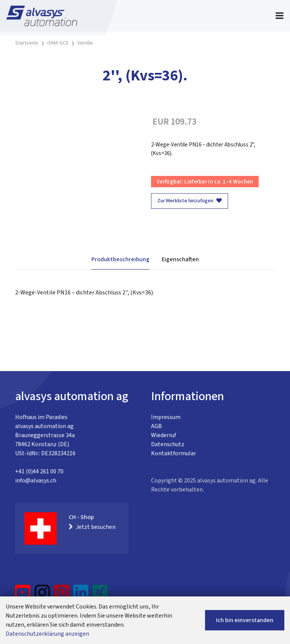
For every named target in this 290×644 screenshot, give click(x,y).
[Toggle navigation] (280, 16)
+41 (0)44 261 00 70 (39, 471)
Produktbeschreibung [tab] (120, 259)
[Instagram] (42, 595)
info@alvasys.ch (36, 481)
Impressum (166, 417)
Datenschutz (168, 444)
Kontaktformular (174, 453)
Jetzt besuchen (92, 527)
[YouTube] (23, 595)
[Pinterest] (62, 595)
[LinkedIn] (81, 595)
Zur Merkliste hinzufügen (190, 201)
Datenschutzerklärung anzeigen (47, 634)
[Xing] (100, 595)
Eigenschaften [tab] (180, 259)
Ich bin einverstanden (245, 620)
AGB (157, 426)
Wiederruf (164, 435)
